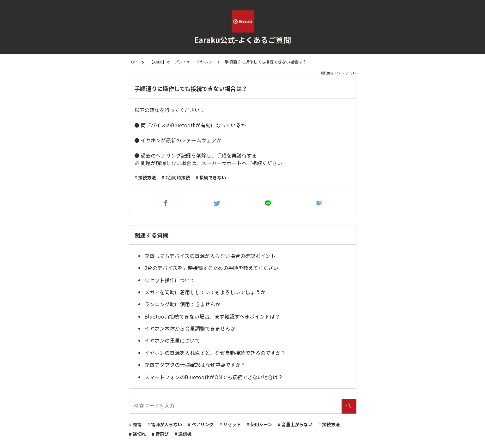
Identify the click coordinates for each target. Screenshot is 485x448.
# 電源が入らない (165, 424)
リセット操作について (170, 280)
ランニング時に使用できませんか (182, 304)
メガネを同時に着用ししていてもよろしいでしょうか (205, 292)
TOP (133, 62)
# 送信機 (183, 434)
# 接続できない (211, 177)
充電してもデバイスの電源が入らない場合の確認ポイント (210, 256)
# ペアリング (201, 424)
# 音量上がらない (295, 424)
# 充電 (135, 424)
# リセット (230, 424)
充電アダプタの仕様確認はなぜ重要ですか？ (195, 365)
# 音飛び (160, 434)
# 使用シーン (259, 424)
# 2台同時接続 (176, 177)
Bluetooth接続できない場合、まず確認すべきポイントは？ (212, 316)
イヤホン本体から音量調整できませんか (190, 328)
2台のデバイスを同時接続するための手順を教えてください (211, 268)
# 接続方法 (145, 177)
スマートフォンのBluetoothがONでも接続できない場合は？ (214, 377)
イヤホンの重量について (172, 340)
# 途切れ (137, 434)
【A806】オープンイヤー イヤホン (181, 62)
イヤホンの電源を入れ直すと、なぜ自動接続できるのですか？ (215, 353)
